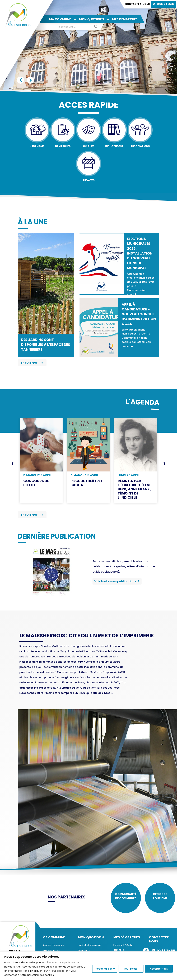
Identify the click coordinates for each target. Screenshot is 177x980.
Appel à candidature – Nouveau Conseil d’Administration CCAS (139, 314)
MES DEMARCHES (125, 19)
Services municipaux (53, 947)
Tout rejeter (131, 969)
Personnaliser (103, 969)
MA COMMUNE (60, 19)
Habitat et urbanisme (90, 947)
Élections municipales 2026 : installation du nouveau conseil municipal (140, 253)
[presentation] (13, 464)
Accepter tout (159, 969)
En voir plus (32, 363)
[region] (88, 966)
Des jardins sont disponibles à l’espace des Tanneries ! (46, 345)
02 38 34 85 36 (165, 4)
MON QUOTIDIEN (92, 19)
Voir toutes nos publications (115, 581)
